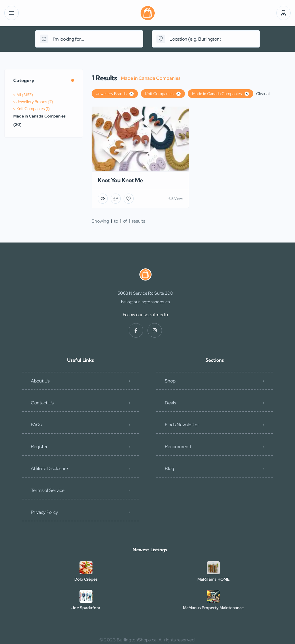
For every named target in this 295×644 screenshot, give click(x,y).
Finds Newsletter (182, 425)
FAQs (36, 425)
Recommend (178, 447)
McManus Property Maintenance (213, 608)
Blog (169, 468)
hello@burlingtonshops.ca (145, 302)
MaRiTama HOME (213, 579)
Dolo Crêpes (86, 579)
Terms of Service (48, 490)
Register (39, 447)
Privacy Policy (44, 512)
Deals (170, 403)
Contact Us (42, 403)
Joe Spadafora (86, 608)
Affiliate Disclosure (49, 468)
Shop (170, 381)
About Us (40, 381)
